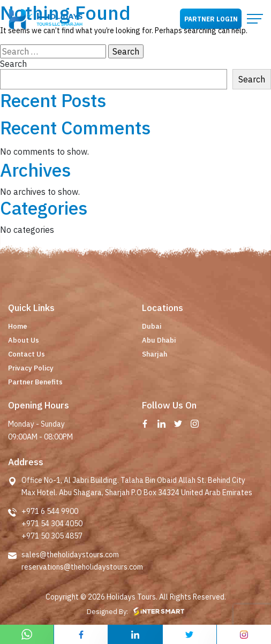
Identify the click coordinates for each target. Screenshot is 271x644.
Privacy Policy (31, 368)
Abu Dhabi (159, 340)
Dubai (152, 326)
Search (13, 64)
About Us (24, 340)
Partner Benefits (35, 382)
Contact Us (27, 354)
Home (18, 326)
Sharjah (155, 354)
